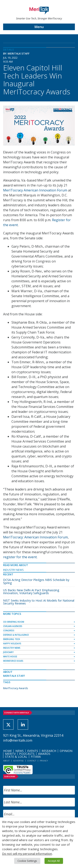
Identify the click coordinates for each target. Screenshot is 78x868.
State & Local (16, 757)
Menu (39, 27)
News (20, 751)
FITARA (36, 757)
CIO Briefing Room (14, 622)
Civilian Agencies (13, 626)
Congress (9, 631)
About (6, 761)
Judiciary (8, 652)
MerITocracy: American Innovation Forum (35, 537)
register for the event (20, 557)
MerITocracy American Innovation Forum (35, 190)
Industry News (13, 570)
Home (7, 751)
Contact (32, 761)
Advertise (18, 761)
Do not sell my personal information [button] (27, 854)
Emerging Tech (12, 639)
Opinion (66, 751)
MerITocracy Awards (16, 688)
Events (33, 751)
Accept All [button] (54, 861)
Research (49, 751)
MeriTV (10, 754)
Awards (44, 754)
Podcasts (27, 754)
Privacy (44, 761)
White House (10, 657)
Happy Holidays (12, 644)
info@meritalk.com (18, 740)
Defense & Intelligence (16, 635)
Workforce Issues (13, 661)
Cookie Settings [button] (27, 861)
